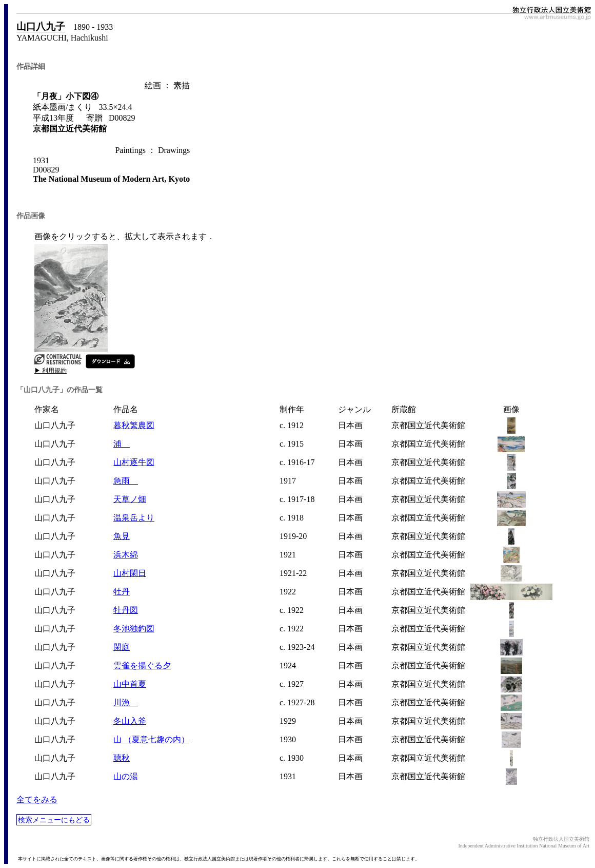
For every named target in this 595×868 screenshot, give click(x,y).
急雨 (126, 481)
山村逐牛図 (134, 462)
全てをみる (37, 799)
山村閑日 (130, 573)
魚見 (122, 536)
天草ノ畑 (130, 499)
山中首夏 (130, 684)
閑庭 (122, 647)
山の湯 (126, 776)
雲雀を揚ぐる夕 (142, 666)
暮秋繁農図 (134, 425)
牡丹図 (126, 610)
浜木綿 (126, 555)
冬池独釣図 (134, 629)
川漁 (126, 702)
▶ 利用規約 (51, 371)
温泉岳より (134, 518)
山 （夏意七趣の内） (151, 739)
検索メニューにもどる (54, 820)
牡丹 (122, 592)
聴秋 (122, 758)
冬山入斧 (130, 721)
